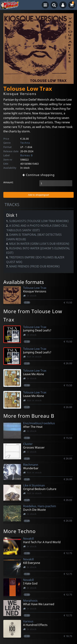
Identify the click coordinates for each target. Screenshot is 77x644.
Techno (25, 143)
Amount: (8, 182)
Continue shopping (38, 175)
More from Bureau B (29, 416)
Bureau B (26, 155)
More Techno (20, 531)
